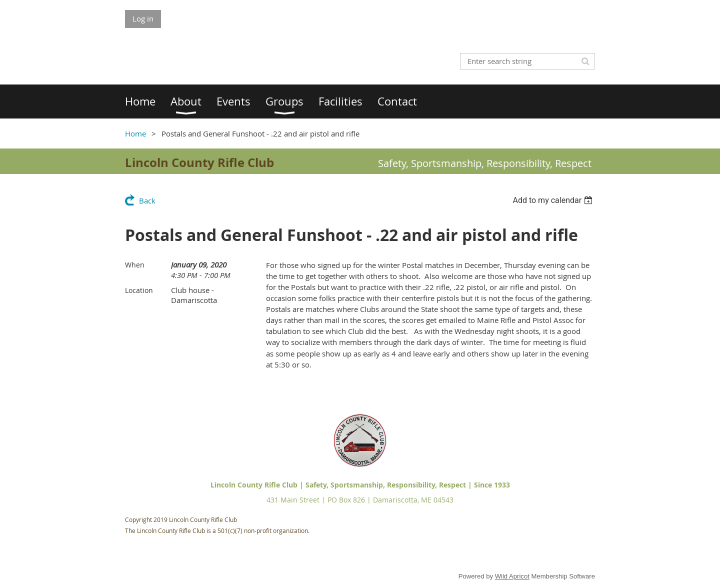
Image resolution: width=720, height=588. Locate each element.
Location (139, 290)
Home (135, 133)
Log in (143, 18)
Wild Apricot (512, 576)
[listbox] (554, 200)
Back (147, 200)
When (135, 265)
